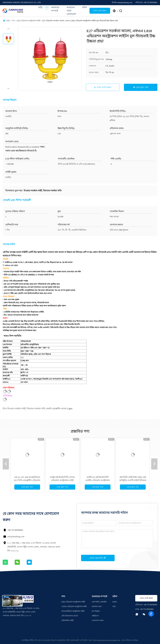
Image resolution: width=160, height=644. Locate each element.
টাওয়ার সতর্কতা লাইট (17, 409)
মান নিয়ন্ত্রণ (96, 611)
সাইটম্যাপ (95, 616)
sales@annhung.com (16, 536)
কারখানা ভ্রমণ (97, 607)
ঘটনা (85, 7)
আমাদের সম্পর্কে (55, 9)
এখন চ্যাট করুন (100, 11)
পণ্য (47, 7)
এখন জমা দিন (98, 558)
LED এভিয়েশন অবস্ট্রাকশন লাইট (28, 21)
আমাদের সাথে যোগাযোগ (71, 11)
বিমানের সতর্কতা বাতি (36, 409)
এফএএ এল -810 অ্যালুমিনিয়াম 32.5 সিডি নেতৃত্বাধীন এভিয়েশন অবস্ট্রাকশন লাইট (27, 480)
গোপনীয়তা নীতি (27, 640)
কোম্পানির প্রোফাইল (99, 602)
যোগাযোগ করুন (98, 620)
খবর (114, 607)
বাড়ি (40, 7)
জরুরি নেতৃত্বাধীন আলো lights (59, 409)
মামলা (115, 602)
